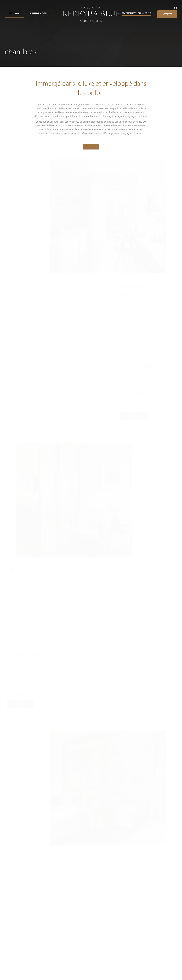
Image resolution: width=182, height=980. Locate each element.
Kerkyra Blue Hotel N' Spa (147, 916)
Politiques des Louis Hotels (148, 938)
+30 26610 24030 (137, 876)
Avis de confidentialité (145, 929)
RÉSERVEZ (167, 14)
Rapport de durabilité (145, 942)
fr (176, 8)
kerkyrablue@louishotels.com (138, 880)
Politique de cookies (145, 934)
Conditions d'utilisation (146, 920)
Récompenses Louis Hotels (136, 13)
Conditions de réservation (147, 925)
